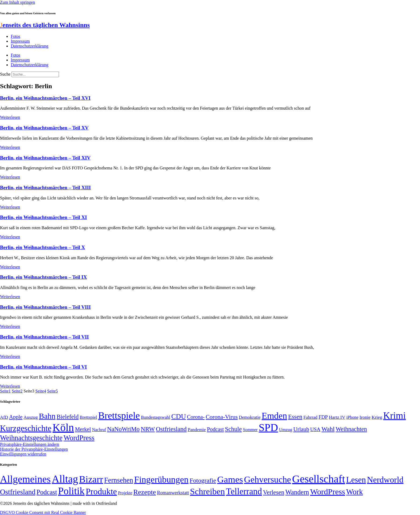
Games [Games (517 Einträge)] (230, 479)
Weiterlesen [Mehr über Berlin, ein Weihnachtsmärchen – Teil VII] (10, 356)
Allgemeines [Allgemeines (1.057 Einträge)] (25, 479)
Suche (5, 74)
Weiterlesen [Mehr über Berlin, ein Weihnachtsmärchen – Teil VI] (10, 386)
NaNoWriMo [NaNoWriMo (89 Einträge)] (123, 429)
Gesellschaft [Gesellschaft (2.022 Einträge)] (319, 479)
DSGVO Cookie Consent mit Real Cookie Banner (43, 512)
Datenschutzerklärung (29, 46)
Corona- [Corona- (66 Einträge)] (196, 417)
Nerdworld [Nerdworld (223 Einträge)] (385, 480)
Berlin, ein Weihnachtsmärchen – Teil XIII (45, 188)
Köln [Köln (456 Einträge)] (63, 427)
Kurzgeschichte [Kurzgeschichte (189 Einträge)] (26, 428)
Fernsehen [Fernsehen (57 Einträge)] (119, 480)
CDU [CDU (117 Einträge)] (179, 416)
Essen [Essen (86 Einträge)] (295, 417)
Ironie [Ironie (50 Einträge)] (365, 417)
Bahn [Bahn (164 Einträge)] (47, 416)
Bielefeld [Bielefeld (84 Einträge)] (67, 417)
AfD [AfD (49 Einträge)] (4, 417)
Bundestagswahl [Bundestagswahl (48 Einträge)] (155, 417)
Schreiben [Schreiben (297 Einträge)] (207, 491)
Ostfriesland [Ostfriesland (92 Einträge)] (171, 429)
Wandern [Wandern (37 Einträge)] (297, 492)
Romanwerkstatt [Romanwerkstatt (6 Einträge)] (173, 493)
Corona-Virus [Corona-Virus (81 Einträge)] (222, 417)
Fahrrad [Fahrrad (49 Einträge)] (311, 417)
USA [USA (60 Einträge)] (315, 429)
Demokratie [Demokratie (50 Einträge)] (250, 417)
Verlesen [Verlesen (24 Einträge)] (274, 492)
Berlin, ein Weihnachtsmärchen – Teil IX (44, 277)
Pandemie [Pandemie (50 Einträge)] (197, 430)
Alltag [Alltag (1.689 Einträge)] (65, 479)
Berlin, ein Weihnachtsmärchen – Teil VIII (45, 307)
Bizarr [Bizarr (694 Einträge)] (91, 479)
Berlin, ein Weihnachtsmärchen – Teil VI (43, 367)
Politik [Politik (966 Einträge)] (71, 491)
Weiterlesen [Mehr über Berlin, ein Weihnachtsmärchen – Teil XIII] (10, 207)
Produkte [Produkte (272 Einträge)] (101, 491)
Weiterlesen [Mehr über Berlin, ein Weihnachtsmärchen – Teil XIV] (10, 177)
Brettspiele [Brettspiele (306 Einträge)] (119, 416)
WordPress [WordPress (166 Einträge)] (328, 492)
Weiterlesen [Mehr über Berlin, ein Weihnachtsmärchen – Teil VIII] (10, 326)
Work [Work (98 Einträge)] (354, 492)
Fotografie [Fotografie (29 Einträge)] (203, 480)
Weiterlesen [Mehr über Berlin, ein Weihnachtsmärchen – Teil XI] (10, 237)
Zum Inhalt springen (18, 2)
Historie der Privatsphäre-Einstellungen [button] (34, 449)
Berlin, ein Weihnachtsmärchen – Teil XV (44, 128)
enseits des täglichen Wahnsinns (45, 25)
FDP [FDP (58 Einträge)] (323, 417)
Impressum (20, 41)
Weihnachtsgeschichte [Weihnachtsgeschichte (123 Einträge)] (31, 438)
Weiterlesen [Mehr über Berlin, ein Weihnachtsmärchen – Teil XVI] (10, 117)
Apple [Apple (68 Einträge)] (16, 417)
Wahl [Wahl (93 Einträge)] (328, 429)
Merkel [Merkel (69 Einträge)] (83, 429)
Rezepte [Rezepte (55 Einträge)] (145, 492)
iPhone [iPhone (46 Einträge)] (352, 417)
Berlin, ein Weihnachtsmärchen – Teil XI (44, 217)
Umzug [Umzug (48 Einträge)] (286, 430)
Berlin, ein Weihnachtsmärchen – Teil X (42, 247)
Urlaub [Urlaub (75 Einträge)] (301, 429)
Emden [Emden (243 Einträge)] (274, 416)
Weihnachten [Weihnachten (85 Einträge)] (351, 429)
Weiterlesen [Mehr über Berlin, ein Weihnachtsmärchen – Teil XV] (10, 147)
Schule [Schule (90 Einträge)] (233, 429)
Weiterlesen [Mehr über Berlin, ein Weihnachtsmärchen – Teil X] (10, 267)
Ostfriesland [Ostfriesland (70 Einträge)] (18, 492)
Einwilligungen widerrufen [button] (23, 454)
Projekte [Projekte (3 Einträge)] (125, 493)
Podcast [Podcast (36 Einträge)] (47, 492)
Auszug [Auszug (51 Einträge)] (31, 417)
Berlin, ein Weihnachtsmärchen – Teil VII (44, 337)
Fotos (16, 36)
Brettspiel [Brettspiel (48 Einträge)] (89, 417)
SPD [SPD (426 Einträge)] (268, 427)
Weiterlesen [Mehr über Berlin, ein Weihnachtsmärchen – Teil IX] (10, 297)
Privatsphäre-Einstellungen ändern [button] (30, 444)
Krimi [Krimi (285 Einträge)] (395, 416)
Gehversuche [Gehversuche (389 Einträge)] (267, 479)
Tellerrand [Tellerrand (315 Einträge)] (244, 491)
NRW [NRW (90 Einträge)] (148, 429)
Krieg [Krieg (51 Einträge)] (377, 417)
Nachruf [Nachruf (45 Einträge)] (99, 430)
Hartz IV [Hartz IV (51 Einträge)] (337, 417)
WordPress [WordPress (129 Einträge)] (79, 438)
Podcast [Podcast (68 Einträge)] (215, 429)
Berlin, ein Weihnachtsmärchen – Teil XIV (45, 158)
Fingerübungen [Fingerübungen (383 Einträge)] (161, 479)
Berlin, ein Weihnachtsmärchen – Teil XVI (45, 98)
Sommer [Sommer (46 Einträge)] (250, 430)
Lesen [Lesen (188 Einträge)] (356, 480)
